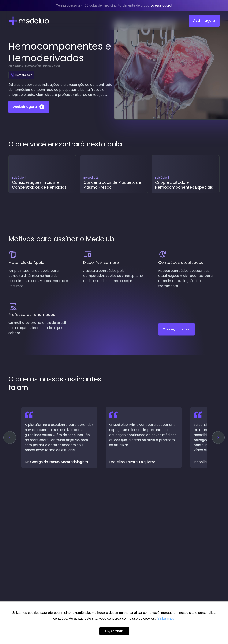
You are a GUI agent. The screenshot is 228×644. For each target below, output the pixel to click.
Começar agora (177, 332)
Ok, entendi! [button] (114, 631)
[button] (10, 437)
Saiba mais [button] (166, 618)
